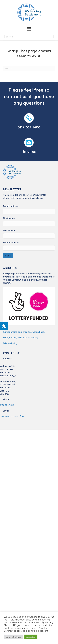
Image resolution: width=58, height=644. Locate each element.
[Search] (29, 68)
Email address (11, 206)
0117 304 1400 (29, 127)
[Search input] (29, 37)
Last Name (9, 230)
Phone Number (11, 243)
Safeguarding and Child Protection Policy (24, 332)
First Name (9, 218)
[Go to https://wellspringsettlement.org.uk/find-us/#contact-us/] (29, 146)
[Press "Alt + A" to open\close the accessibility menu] (4, 326)
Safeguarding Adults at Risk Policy (21, 338)
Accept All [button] (31, 637)
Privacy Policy (10, 343)
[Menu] (29, 29)
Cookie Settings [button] (13, 637)
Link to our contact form (13, 416)
